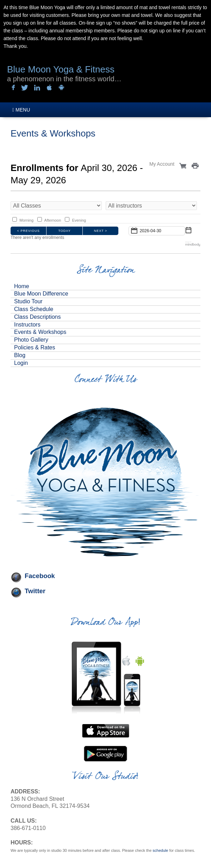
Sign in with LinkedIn (37, 88)
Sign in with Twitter (25, 88)
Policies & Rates (35, 347)
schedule (160, 850)
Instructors (27, 325)
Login (21, 363)
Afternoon (53, 220)
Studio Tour (28, 301)
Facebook (40, 576)
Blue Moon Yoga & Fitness (61, 69)
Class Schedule (34, 309)
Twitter (35, 591)
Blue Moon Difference (41, 294)
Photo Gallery (31, 340)
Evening (79, 220)
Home (22, 286)
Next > (101, 231)
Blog (20, 355)
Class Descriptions (37, 317)
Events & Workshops (40, 332)
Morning (26, 220)
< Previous (29, 231)
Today (65, 231)
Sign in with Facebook (13, 88)
